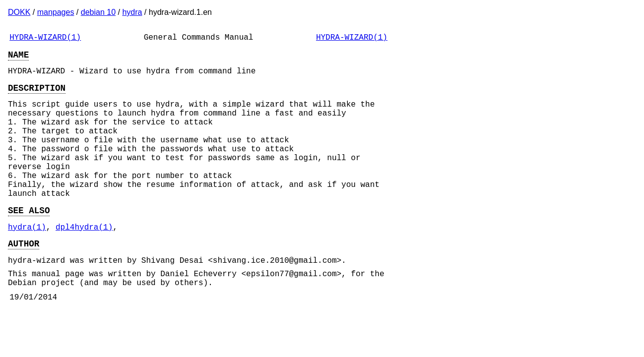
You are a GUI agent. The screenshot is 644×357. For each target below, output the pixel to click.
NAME (18, 58)
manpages (56, 12)
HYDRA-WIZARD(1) (45, 39)
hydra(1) (27, 260)
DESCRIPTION (37, 95)
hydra (132, 12)
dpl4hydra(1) (84, 260)
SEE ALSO (29, 241)
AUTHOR (24, 279)
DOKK (19, 12)
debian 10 (98, 12)
